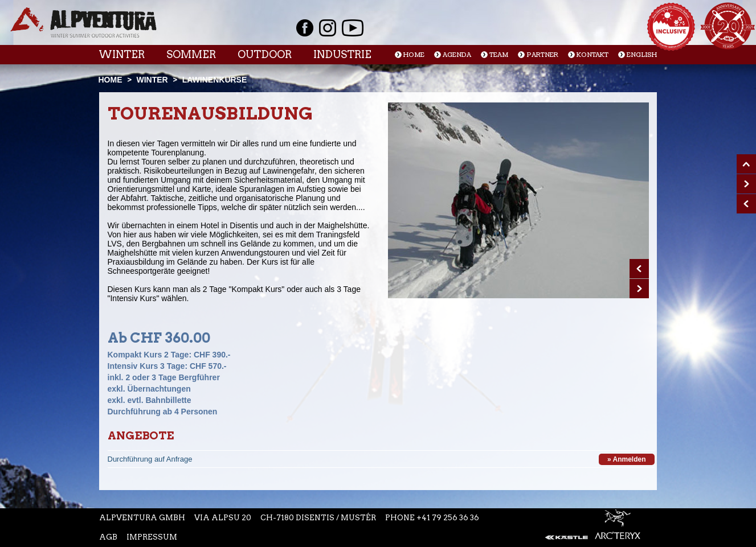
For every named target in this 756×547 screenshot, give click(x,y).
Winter (122, 54)
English (642, 55)
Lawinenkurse (215, 80)
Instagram (328, 28)
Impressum (152, 537)
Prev (639, 269)
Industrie (342, 54)
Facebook (305, 28)
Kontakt (592, 55)
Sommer (191, 54)
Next (639, 289)
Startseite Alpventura (83, 22)
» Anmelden (627, 459)
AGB (108, 537)
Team (499, 55)
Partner (542, 55)
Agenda (457, 55)
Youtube (353, 28)
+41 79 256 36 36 (448, 518)
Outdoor (265, 54)
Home (414, 55)
